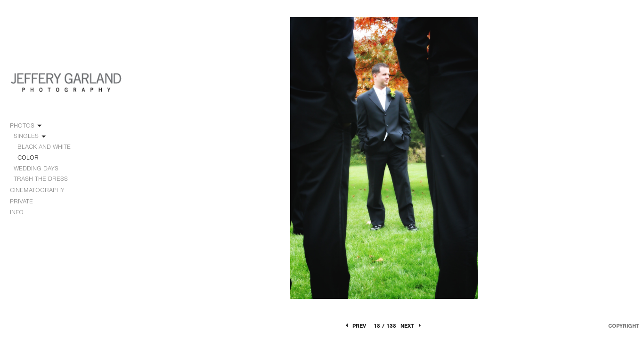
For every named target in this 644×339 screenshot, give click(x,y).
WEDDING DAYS (40, 169)
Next (412, 326)
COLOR (28, 157)
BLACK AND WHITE (44, 147)
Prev (355, 326)
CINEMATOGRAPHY (41, 190)
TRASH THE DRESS (41, 179)
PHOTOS (26, 126)
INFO (21, 212)
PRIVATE (21, 201)
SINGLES (30, 136)
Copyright (624, 326)
